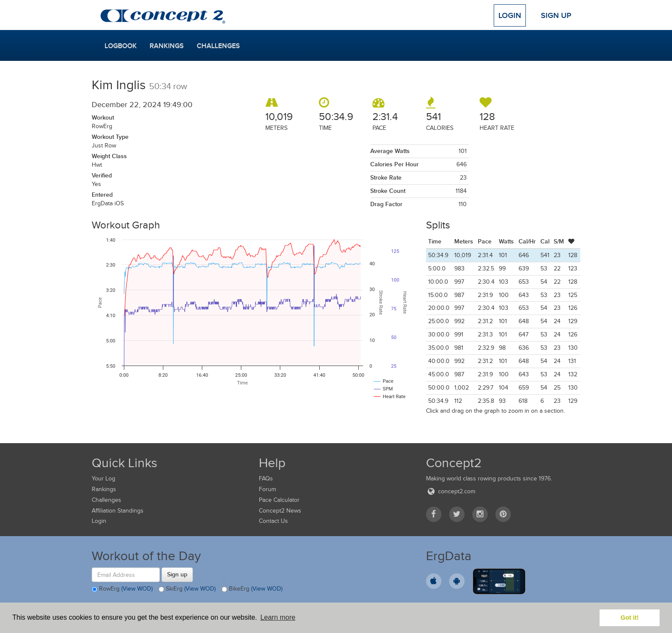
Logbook (121, 46)
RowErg (122, 589)
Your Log (103, 478)
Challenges (218, 46)
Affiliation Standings (118, 511)
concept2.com (451, 491)
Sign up (177, 574)
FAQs (266, 478)
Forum (267, 489)
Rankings (167, 46)
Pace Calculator (279, 500)
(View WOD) (137, 589)
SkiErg (187, 589)
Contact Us (273, 521)
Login (510, 15)
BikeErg (252, 589)
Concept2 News (280, 511)
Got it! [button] (630, 618)
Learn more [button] (278, 617)
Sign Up (556, 15)
